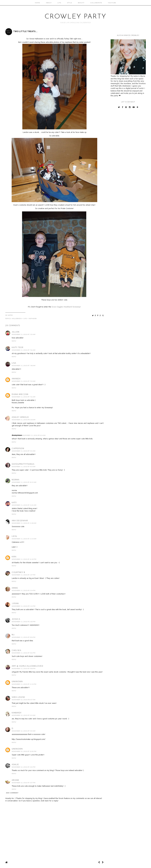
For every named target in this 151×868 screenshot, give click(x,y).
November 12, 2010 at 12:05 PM (24, 751)
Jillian (16, 332)
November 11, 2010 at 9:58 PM (24, 668)
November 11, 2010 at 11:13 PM (24, 684)
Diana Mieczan (20, 394)
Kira (14, 557)
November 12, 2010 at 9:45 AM (24, 731)
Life (59, 3)
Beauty (81, 3)
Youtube (112, 3)
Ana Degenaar (20, 521)
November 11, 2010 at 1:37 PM (24, 575)
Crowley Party (75, 17)
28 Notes (9, 315)
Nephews (33, 318)
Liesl (15, 536)
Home (38, 3)
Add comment (12, 793)
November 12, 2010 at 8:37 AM (24, 700)
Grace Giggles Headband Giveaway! (66, 307)
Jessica (16, 619)
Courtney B (18, 572)
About (49, 3)
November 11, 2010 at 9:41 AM (24, 451)
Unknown (17, 681)
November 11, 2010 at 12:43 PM (24, 559)
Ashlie (15, 764)
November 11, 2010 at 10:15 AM (24, 482)
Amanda (16, 379)
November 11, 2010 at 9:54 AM (24, 467)
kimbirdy (17, 713)
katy (14, 502)
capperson (18, 448)
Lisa (14, 363)
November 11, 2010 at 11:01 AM (24, 505)
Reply (14, 341)
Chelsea (17, 650)
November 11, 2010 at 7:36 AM (24, 350)
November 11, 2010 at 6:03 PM (24, 622)
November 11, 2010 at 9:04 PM (24, 637)
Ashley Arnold (20, 417)
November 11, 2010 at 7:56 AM (24, 397)
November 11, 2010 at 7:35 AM (24, 334)
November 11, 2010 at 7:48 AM (24, 366)
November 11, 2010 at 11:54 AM (24, 539)
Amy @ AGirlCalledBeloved (28, 666)
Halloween (17, 318)
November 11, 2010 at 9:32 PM (24, 653)
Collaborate (96, 3)
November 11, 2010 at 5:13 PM (24, 606)
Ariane (16, 780)
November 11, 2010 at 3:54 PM (24, 590)
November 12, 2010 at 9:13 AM (24, 715)
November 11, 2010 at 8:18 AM (24, 420)
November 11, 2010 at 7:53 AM (24, 381)
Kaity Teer (18, 347)
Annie (15, 588)
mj (13, 635)
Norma (16, 480)
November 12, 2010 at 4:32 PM (24, 767)
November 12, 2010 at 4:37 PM (24, 783)
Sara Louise (18, 697)
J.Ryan (15, 603)
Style (70, 3)
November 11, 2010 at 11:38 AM (24, 523)
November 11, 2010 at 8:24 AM (34, 435)
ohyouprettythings (23, 464)
